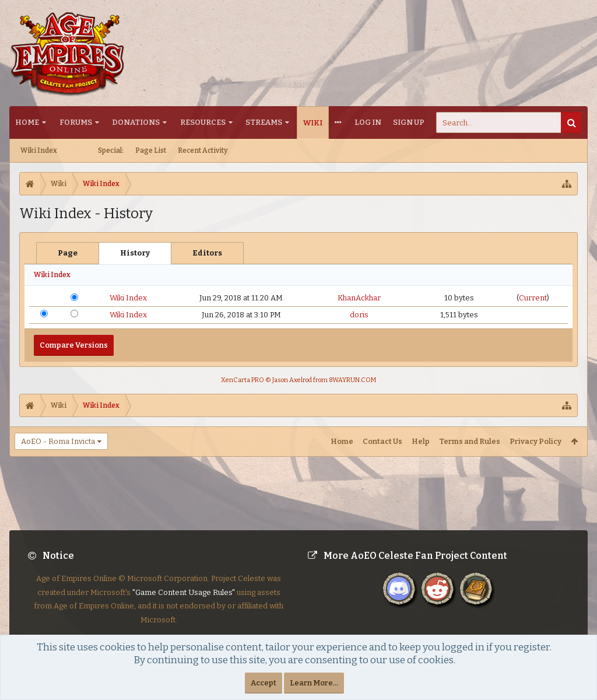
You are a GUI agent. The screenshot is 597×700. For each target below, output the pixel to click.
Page (68, 253)
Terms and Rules (470, 441)
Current (533, 298)
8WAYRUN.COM (352, 380)
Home (27, 122)
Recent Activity (203, 150)
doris (359, 315)
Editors (207, 253)
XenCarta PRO (243, 380)
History (135, 253)
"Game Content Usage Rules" (184, 602)
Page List (151, 150)
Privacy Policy (535, 441)
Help (421, 441)
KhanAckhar (359, 298)
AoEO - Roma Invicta (58, 441)
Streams (264, 122)
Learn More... (314, 683)
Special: (111, 150)
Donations (136, 122)
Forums (76, 122)
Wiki (313, 123)
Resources (203, 122)
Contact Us (382, 441)
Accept (264, 683)
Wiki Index (39, 150)
